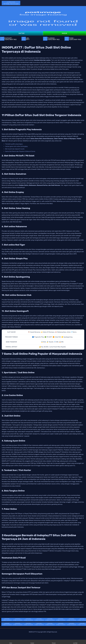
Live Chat (75, 642)
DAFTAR (21, 33)
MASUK (64, 33)
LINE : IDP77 (25, 39)
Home (11, 642)
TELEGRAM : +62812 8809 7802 (51, 39)
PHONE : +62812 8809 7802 (73, 39)
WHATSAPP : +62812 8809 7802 (8, 39)
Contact (32, 642)
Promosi (54, 642)
